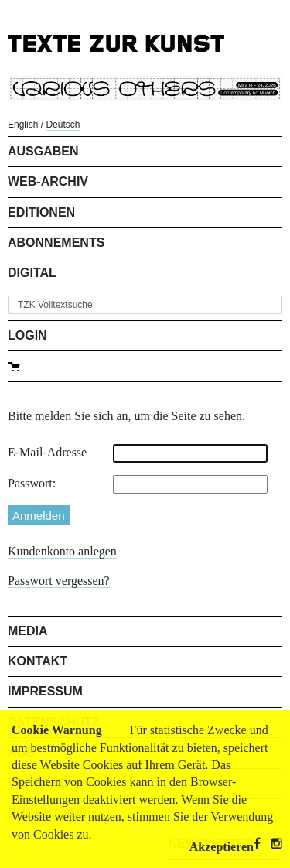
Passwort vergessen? (59, 581)
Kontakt (38, 661)
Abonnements (56, 243)
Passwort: (32, 483)
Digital (32, 273)
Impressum (45, 691)
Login (27, 335)
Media (28, 631)
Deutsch (63, 125)
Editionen (41, 212)
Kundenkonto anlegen (62, 551)
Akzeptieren (222, 847)
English (23, 125)
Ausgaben (43, 151)
